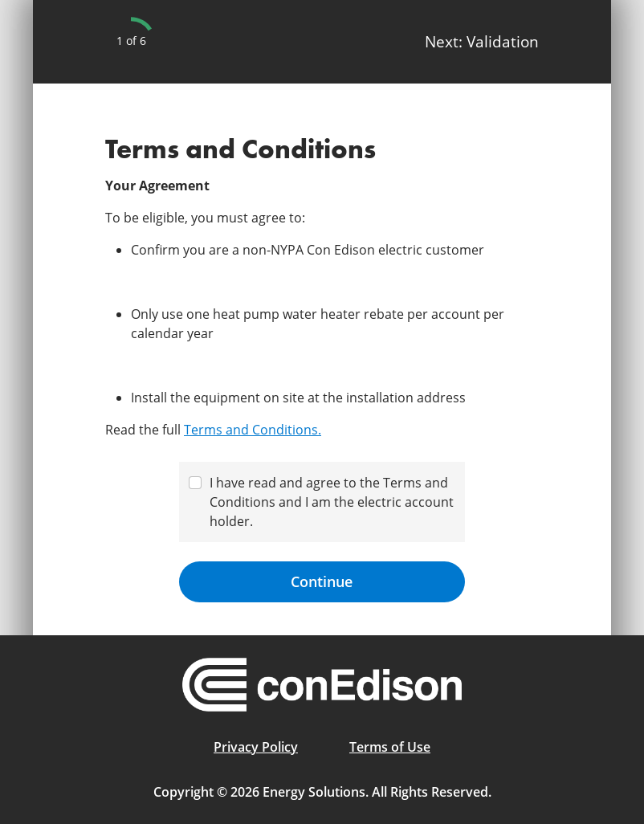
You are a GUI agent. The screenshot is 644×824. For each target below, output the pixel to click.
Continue (322, 581)
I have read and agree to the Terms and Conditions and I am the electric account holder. (332, 502)
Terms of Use (390, 747)
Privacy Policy (256, 747)
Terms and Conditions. (253, 430)
